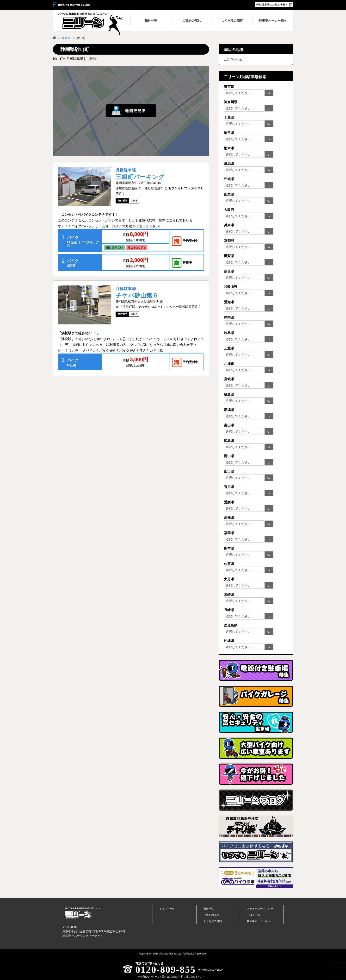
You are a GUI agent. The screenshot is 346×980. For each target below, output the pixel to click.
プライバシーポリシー (260, 909)
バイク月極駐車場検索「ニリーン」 (83, 913)
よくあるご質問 (213, 921)
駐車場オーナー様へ (259, 921)
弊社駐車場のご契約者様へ (272, 5)
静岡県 (66, 38)
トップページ (167, 909)
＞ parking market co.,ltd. (72, 5)
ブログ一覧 (253, 915)
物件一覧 (209, 909)
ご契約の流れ (211, 915)
